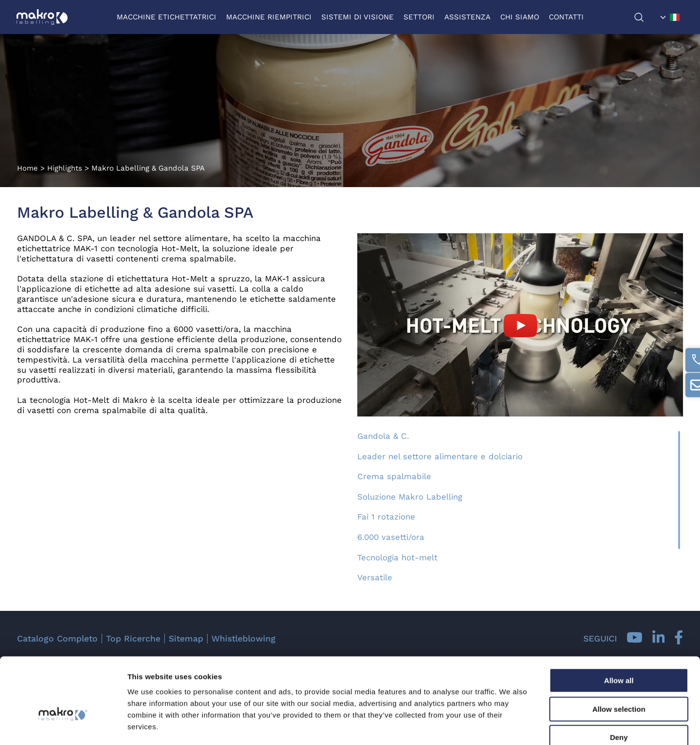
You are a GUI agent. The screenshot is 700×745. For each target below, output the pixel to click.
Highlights (65, 168)
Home (27, 168)
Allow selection (619, 655)
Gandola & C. (383, 436)
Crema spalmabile (394, 476)
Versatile (375, 577)
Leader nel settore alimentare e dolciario (440, 456)
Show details (510, 726)
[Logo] (43, 17)
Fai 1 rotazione (386, 517)
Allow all (619, 626)
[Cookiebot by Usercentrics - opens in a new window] (63, 726)
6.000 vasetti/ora (391, 537)
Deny (619, 683)
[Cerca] (645, 17)
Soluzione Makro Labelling (410, 497)
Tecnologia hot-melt (397, 557)
